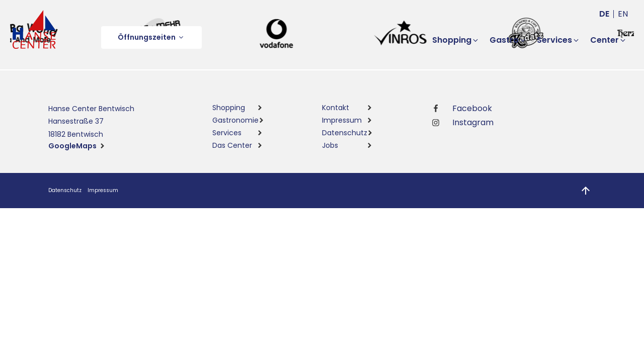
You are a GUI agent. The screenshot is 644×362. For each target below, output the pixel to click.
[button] (151, 37)
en (623, 14)
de (604, 14)
